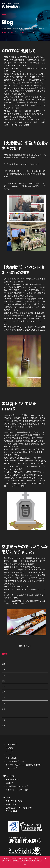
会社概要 (9, 748)
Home (4, 32)
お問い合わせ (11, 758)
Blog (13, 32)
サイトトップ (11, 744)
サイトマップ (11, 768)
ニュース (9, 751)
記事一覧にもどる (25, 646)
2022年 (23, 32)
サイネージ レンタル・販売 (17, 790)
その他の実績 (11, 811)
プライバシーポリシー (26, 861)
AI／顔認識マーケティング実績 (18, 808)
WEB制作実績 (11, 804)
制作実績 (7, 798)
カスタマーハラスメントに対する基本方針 (23, 765)
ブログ (8, 755)
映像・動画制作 (12, 780)
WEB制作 (9, 783)
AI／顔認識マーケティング (17, 786)
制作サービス (8, 776)
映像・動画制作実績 (14, 801)
